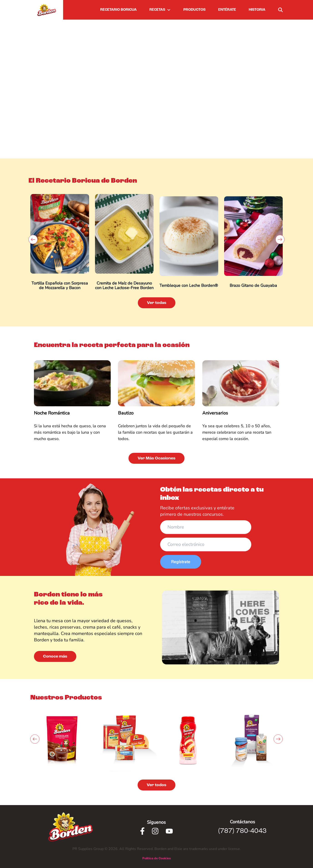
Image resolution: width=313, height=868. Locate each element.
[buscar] (280, 10)
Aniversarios (215, 413)
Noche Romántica (52, 413)
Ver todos (156, 785)
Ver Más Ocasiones (156, 458)
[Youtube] (169, 831)
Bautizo (126, 413)
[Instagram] (155, 831)
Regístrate (181, 562)
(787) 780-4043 (242, 831)
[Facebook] (142, 831)
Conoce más (55, 656)
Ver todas (157, 303)
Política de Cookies (157, 858)
